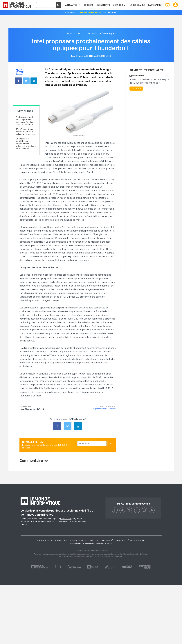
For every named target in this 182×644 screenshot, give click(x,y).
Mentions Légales (78, 540)
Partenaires (155, 5)
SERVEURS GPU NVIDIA (91, 12)
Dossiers (89, 5)
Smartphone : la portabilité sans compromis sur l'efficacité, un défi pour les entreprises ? (26, 144)
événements (103, 5)
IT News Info (66, 519)
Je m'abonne (136, 88)
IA (105, 12)
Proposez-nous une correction (104, 409)
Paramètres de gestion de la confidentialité (91, 544)
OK (110, 443)
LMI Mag (112, 12)
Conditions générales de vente (131, 540)
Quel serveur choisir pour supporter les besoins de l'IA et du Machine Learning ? (25, 121)
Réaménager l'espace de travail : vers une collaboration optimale (26, 132)
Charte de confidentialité (101, 540)
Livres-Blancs (137, 5)
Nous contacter (44, 540)
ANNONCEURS (61, 540)
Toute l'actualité (75, 34)
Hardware (92, 34)
